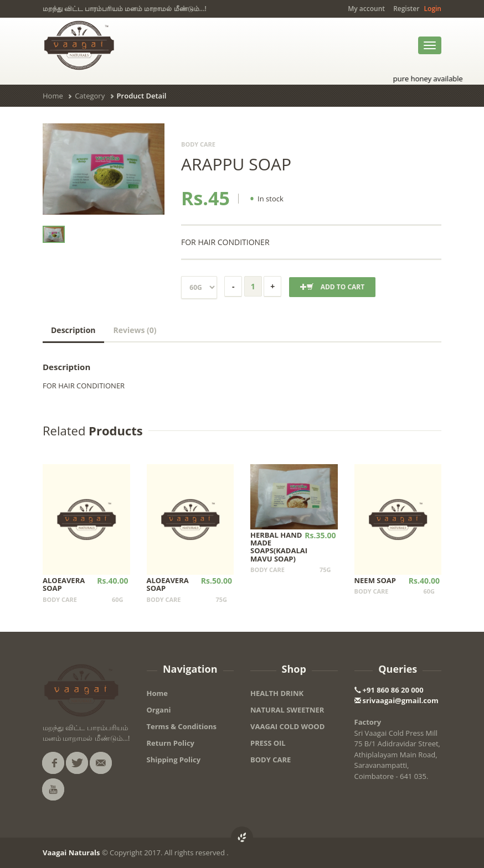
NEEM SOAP (375, 580)
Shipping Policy (174, 760)
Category (90, 96)
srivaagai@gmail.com (397, 700)
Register (406, 9)
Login (433, 9)
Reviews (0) (135, 330)
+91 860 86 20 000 (389, 690)
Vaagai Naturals (71, 853)
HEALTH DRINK (277, 693)
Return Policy (171, 743)
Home (53, 96)
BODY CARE (271, 760)
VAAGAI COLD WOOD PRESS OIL (287, 735)
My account (366, 9)
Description (73, 330)
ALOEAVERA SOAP (64, 584)
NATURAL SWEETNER (287, 710)
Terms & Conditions (182, 726)
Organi (159, 710)
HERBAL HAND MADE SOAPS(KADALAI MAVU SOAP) (279, 547)
